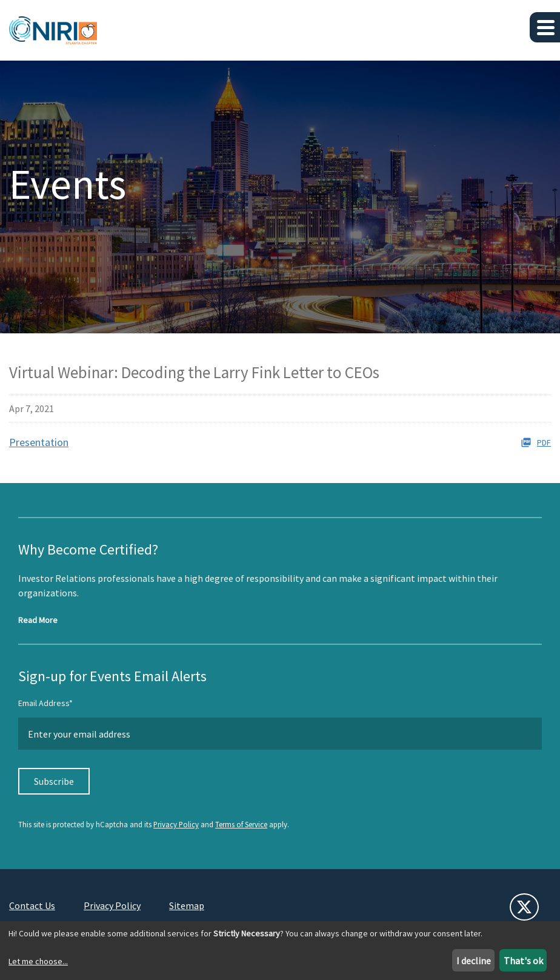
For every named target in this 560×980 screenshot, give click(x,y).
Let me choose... (38, 961)
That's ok (523, 961)
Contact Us (32, 905)
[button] (545, 27)
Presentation (39, 442)
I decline (474, 961)
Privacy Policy (176, 824)
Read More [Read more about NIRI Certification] (38, 620)
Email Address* (45, 703)
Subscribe (54, 781)
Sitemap (187, 905)
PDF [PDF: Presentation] (536, 442)
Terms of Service (241, 824)
